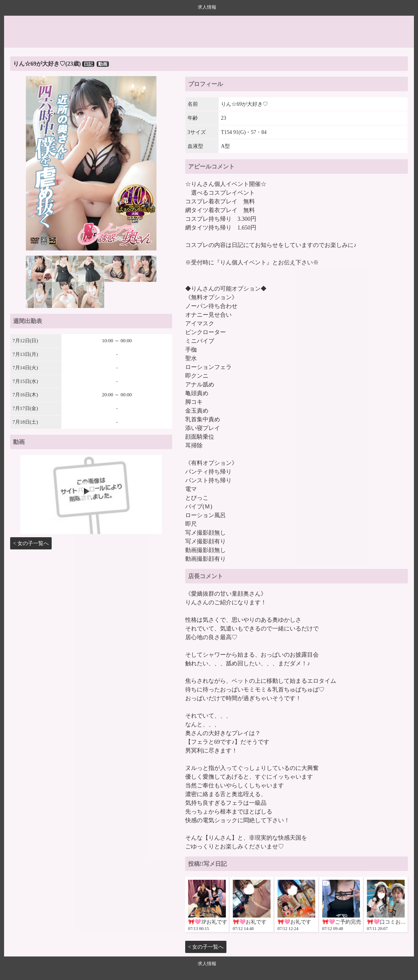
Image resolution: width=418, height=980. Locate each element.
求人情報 (207, 7)
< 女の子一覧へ (31, 543)
